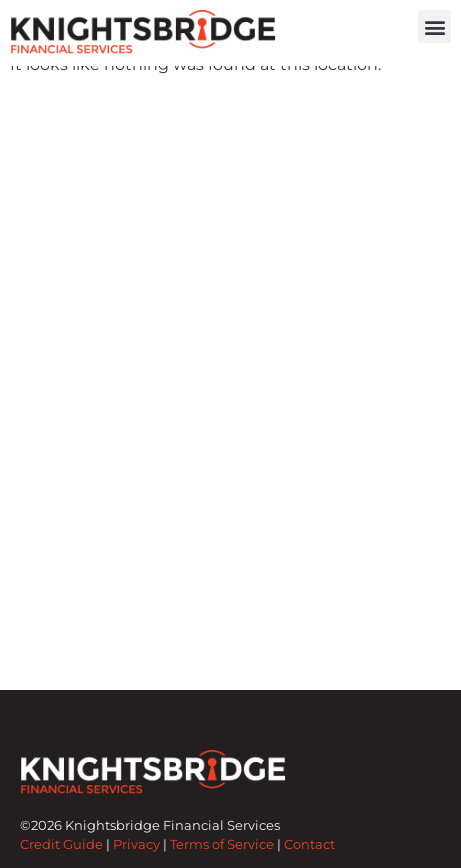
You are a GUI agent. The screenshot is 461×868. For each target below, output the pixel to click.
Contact (309, 857)
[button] (434, 26)
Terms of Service (222, 857)
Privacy (136, 857)
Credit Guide (61, 857)
